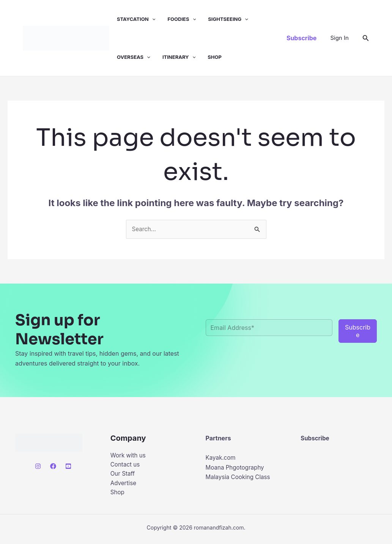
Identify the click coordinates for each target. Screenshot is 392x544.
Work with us (129, 456)
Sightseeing (228, 19)
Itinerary (179, 57)
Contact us (126, 466)
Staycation (136, 19)
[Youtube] (68, 467)
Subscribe (316, 438)
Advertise (124, 485)
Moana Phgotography (237, 468)
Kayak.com (222, 458)
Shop (215, 57)
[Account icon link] (339, 38)
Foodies (182, 19)
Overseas (134, 57)
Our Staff (123, 475)
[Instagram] (38, 467)
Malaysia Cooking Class (240, 478)
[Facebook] (53, 467)
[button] (152, 19)
